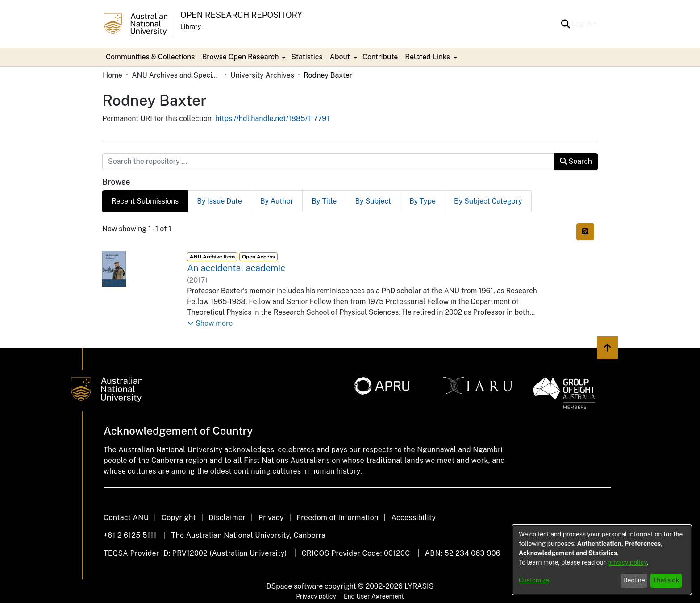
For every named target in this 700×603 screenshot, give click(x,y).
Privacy (271, 518)
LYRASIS (419, 586)
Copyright (179, 518)
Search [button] (576, 161)
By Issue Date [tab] (219, 201)
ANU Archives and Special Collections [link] (176, 75)
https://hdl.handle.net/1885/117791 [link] (272, 119)
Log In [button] (583, 24)
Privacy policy (316, 596)
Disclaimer (227, 518)
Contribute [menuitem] (380, 57)
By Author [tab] (277, 201)
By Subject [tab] (373, 201)
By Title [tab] (324, 201)
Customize (534, 580)
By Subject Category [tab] (488, 201)
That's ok (666, 580)
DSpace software (295, 586)
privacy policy (627, 562)
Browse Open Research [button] (241, 57)
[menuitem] (243, 57)
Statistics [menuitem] (307, 57)
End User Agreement (374, 596)
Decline (634, 580)
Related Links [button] (427, 57)
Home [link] (112, 75)
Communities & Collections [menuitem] (150, 57)
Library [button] (191, 27)
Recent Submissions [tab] (145, 201)
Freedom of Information (337, 518)
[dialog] (602, 560)
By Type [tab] (423, 201)
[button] (566, 24)
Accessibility (413, 518)
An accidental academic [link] (236, 268)
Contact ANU (126, 518)
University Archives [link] (262, 75)
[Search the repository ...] (328, 162)
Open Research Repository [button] (241, 15)
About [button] (340, 57)
